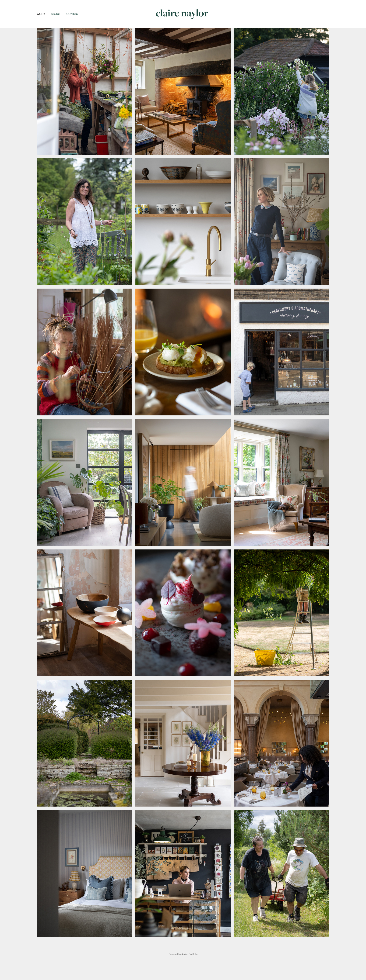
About (56, 14)
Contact (73, 14)
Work (41, 14)
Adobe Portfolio (189, 954)
